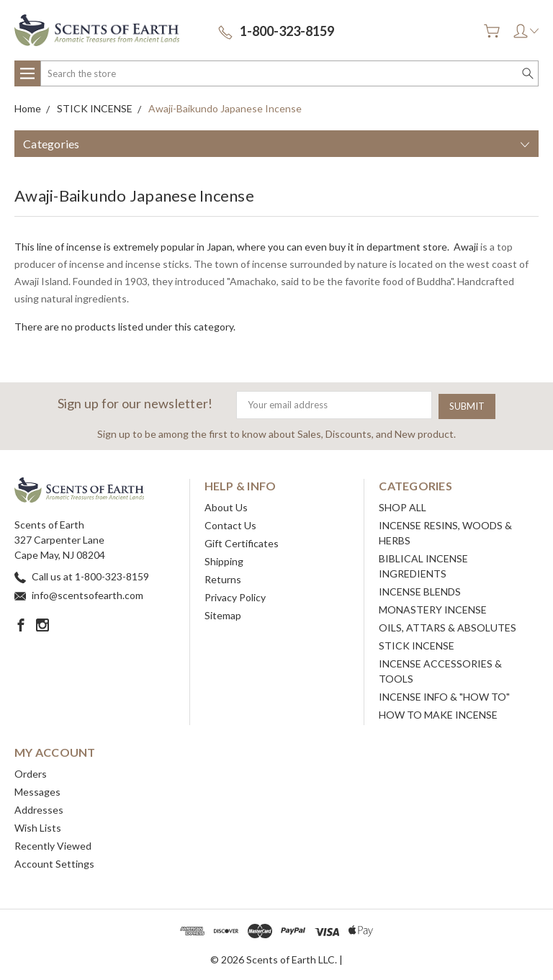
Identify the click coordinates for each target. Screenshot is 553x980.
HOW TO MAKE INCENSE (438, 713)
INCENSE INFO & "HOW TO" (444, 695)
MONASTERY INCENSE (433, 608)
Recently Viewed (53, 844)
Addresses (39, 808)
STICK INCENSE (417, 644)
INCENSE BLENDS (420, 590)
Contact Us (230, 524)
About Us (226, 506)
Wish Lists (38, 826)
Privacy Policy (235, 596)
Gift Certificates (242, 542)
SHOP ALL (403, 506)
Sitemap (223, 614)
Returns (223, 578)
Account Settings (54, 862)
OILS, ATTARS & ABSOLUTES (448, 626)
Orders (31, 772)
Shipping (224, 560)
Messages (37, 790)
